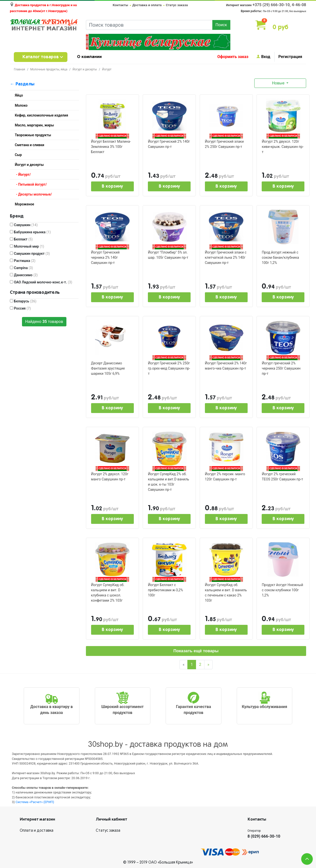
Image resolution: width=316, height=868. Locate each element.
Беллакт (21, 239)
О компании (89, 57)
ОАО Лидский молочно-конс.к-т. (41, 282)
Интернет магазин (37, 819)
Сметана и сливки (30, 145)
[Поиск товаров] (149, 25)
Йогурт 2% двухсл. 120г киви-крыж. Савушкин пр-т (283, 147)
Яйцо (19, 95)
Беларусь (23, 301)
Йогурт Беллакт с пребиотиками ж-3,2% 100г (165, 590)
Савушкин (24, 225)
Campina (21, 268)
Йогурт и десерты (85, 69)
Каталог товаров (41, 57)
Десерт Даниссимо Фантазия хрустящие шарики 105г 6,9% (108, 368)
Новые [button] (279, 83)
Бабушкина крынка (30, 232)
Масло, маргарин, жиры (34, 125)
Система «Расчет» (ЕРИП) (35, 802)
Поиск (221, 25)
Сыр (18, 155)
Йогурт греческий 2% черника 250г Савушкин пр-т (281, 368)
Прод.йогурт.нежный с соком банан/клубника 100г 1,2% (280, 257)
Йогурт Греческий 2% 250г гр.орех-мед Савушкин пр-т (169, 368)
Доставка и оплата (147, 5)
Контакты (121, 5)
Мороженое (24, 204)
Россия (20, 308)
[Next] (208, 665)
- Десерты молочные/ (34, 194)
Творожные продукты (33, 135)
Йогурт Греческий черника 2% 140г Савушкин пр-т (105, 257)
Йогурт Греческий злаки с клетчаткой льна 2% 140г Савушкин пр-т (226, 257)
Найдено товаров (44, 322)
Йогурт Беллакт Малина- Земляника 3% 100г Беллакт (111, 147)
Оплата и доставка (37, 831)
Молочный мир (27, 246)
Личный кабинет (111, 819)
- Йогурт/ (23, 175)
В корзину (112, 186)
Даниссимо (24, 275)
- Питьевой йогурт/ (31, 184)
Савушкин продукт (30, 254)
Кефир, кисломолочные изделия (41, 115)
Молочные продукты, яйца (49, 69)
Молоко (21, 105)
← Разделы (22, 84)
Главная (20, 69)
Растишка (23, 261)
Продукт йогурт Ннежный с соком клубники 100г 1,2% (282, 590)
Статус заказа (177, 5)
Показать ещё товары (196, 651)
